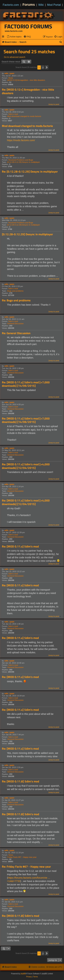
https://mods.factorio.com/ (21, 140)
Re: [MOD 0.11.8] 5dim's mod (20, 781)
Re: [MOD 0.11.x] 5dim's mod (20, 547)
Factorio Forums (28, 26)
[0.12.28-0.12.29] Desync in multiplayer (24, 162)
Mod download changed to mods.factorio (24, 116)
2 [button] (43, 67)
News (11, 855)
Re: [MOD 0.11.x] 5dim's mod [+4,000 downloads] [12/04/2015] (26, 466)
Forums (29, 5)
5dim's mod (13, 114)
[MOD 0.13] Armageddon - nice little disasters (26, 80)
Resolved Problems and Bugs (21, 160)
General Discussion (15, 324)
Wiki (41, 5)
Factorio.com (11, 5)
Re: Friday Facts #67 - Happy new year (26, 867)
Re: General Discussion (16, 333)
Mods (11, 78)
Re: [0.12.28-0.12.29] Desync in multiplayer (30, 172)
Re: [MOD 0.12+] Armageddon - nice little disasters (28, 91)
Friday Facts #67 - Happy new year (22, 857)
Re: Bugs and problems (16, 300)
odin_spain (9, 73)
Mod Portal (54, 5)
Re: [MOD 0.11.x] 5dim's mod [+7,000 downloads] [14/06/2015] (26, 384)
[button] (47, 67)
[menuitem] (14, 37)
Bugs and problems (15, 291)
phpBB (23, 974)
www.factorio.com (14, 31)
